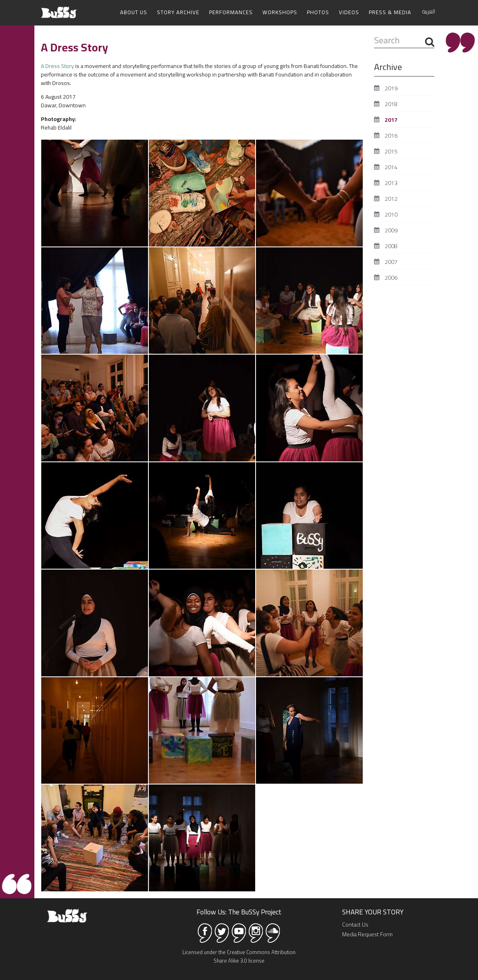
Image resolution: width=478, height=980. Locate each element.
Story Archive (178, 12)
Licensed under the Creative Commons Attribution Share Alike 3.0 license (239, 956)
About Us (134, 12)
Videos (349, 12)
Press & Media (390, 12)
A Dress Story (57, 66)
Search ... (374, 35)
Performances (231, 12)
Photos (318, 12)
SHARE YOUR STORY (373, 912)
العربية (429, 11)
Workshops (280, 12)
